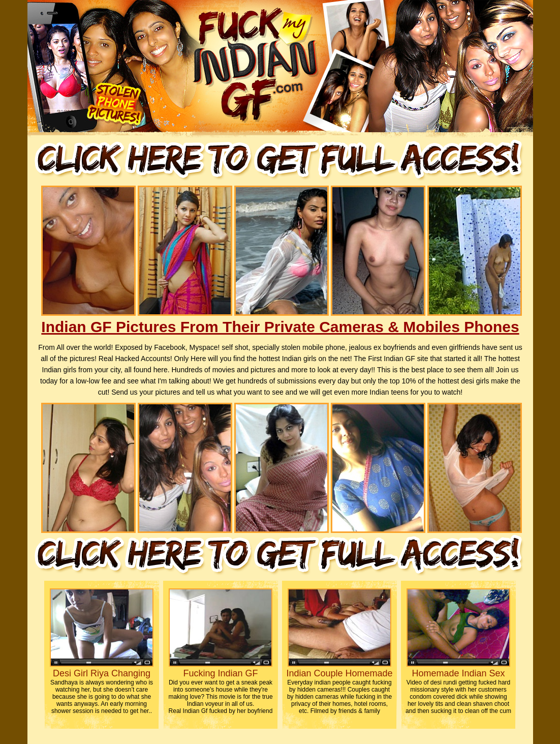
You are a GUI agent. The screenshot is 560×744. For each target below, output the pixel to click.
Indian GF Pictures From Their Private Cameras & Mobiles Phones (280, 327)
